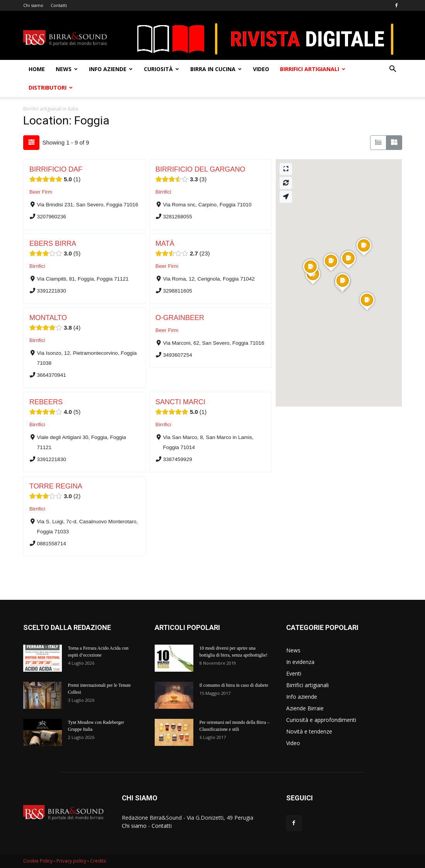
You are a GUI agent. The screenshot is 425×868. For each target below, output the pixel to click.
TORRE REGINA (56, 486)
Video (261, 69)
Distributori (51, 88)
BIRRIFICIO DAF (56, 169)
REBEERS (46, 402)
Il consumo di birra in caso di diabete (234, 685)
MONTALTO (48, 318)
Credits (98, 861)
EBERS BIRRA (53, 243)
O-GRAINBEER (180, 318)
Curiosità (161, 69)
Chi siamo (33, 5)
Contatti (59, 5)
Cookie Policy (38, 861)
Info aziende (111, 69)
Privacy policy (71, 861)
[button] (393, 70)
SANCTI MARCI (180, 402)
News (67, 69)
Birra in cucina (216, 69)
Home (37, 69)
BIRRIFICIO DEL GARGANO (200, 169)
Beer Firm (41, 192)
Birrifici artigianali (313, 69)
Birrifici (163, 192)
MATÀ (165, 243)
